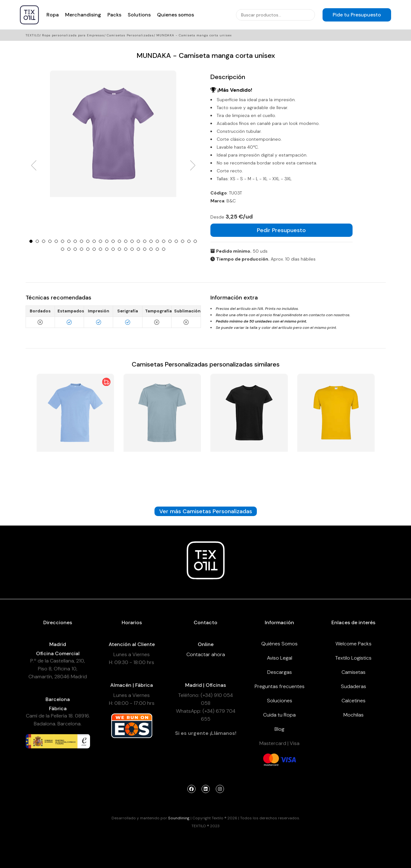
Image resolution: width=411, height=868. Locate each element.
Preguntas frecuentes (280, 686)
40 (138, 249)
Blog (279, 729)
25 (183, 241)
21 (157, 241)
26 (189, 241)
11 (94, 241)
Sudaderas (354, 686)
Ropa (53, 15)
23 (170, 241)
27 (195, 241)
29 (69, 249)
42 (151, 249)
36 (113, 249)
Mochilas (354, 715)
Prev (34, 165)
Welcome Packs (354, 644)
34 (100, 249)
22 (164, 241)
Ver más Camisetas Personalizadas (206, 511)
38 (126, 249)
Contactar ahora (206, 654)
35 (107, 249)
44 (164, 249)
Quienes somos (175, 15)
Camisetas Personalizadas (130, 35)
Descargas (280, 672)
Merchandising (83, 15)
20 (151, 241)
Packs (114, 15)
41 (145, 249)
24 (176, 241)
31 (82, 249)
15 (119, 241)
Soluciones (280, 701)
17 (132, 241)
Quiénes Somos (279, 644)
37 (119, 249)
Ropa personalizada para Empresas (73, 35)
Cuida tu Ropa (279, 715)
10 (88, 241)
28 (63, 249)
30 (75, 249)
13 (107, 241)
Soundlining (179, 818)
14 (113, 241)
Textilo (33, 35)
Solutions (139, 15)
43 (157, 249)
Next (193, 165)
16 (126, 241)
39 (132, 249)
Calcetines (354, 701)
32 (88, 249)
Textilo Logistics (353, 658)
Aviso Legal (280, 658)
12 (100, 241)
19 (145, 241)
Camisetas (354, 672)
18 (138, 241)
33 (94, 249)
